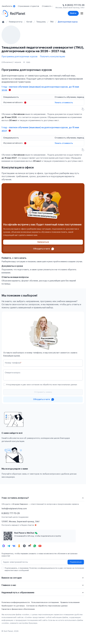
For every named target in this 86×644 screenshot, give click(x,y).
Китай (29, 22)
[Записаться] (43, 242)
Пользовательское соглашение (45, 602)
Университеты (16, 22)
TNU (52, 22)
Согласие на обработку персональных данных (47, 606)
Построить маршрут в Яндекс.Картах (19, 525)
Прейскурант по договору (13, 606)
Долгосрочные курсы (68, 22)
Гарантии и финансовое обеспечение (18, 609)
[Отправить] (43, 392)
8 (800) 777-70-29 (75, 5)
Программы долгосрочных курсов (19, 57)
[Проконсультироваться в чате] (43, 249)
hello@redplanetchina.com (14, 509)
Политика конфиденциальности (16, 602)
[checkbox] (4, 385)
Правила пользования (70, 602)
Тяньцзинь (41, 22)
